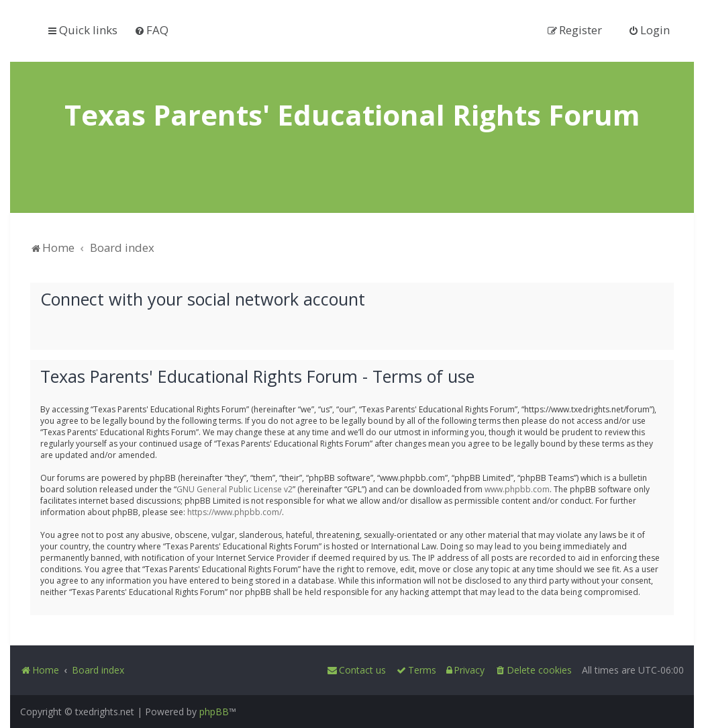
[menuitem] (151, 30)
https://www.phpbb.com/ (235, 511)
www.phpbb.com (517, 489)
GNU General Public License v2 (235, 489)
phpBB (214, 712)
